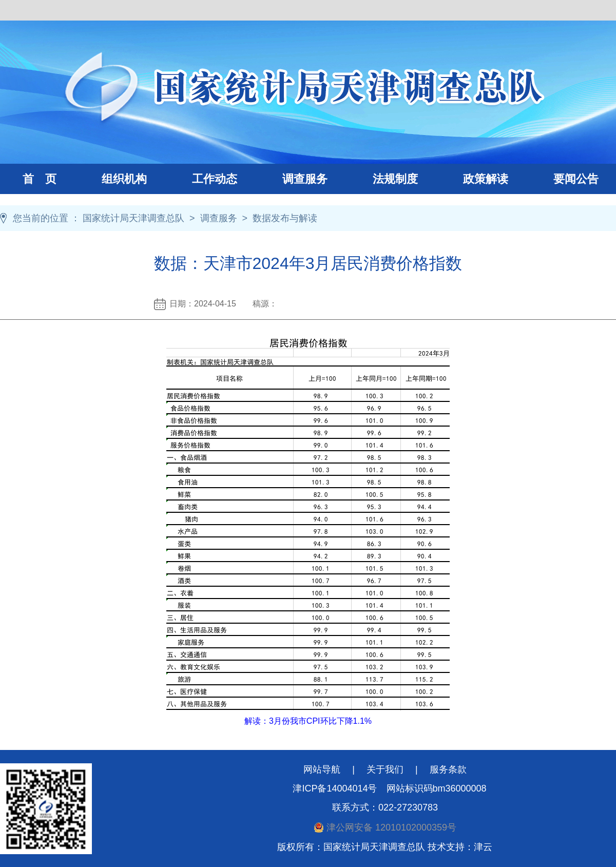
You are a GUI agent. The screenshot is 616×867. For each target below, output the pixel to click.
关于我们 (385, 769)
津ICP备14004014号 (335, 788)
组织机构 (113, 179)
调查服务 (294, 179)
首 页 (40, 179)
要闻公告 (576, 179)
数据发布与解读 (285, 218)
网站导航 (322, 769)
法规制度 (384, 179)
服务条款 (448, 769)
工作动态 (203, 179)
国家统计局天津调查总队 (133, 218)
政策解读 (486, 179)
